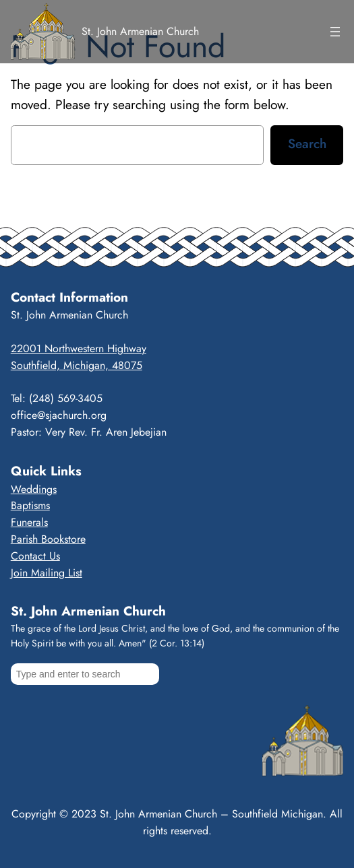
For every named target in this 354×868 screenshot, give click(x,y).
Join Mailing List (47, 573)
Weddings (34, 489)
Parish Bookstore (48, 539)
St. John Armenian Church (140, 31)
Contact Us (35, 556)
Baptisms (30, 505)
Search (307, 143)
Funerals (29, 522)
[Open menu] (335, 32)
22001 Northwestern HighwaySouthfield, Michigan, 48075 (79, 357)
